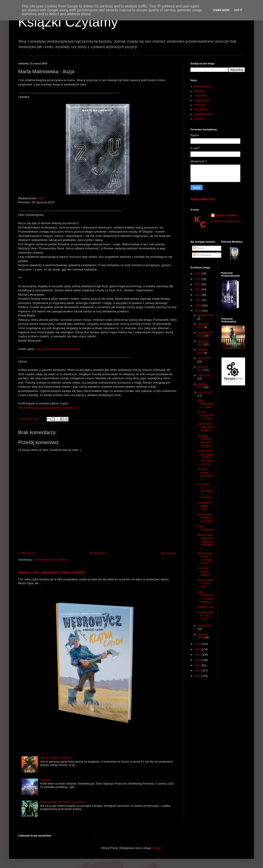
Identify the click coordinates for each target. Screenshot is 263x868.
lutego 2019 (205, 626)
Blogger (156, 848)
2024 (198, 284)
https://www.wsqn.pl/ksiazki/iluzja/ (58, 349)
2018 (198, 644)
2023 (198, 289)
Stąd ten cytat (206, 607)
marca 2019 (205, 392)
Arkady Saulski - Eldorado (56, 758)
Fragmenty (200, 96)
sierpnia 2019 (202, 351)
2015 (198, 660)
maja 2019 (204, 375)
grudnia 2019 (206, 315)
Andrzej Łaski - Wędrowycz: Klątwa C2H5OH (52, 572)
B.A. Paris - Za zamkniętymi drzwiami (205, 491)
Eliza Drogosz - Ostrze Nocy (206, 583)
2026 (198, 274)
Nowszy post (27, 553)
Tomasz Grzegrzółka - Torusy (206, 415)
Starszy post (168, 553)
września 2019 (203, 343)
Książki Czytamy (68, 22)
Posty (198, 248)
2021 (198, 300)
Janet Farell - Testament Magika (205, 427)
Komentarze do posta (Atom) (50, 560)
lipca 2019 (204, 358)
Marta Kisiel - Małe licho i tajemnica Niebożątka (205, 542)
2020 (198, 306)
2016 (198, 655)
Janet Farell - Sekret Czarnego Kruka (205, 558)
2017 (198, 649)
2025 (198, 279)
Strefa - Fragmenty (205, 528)
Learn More (221, 10)
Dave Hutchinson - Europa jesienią (205, 597)
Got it (238, 10)
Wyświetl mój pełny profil (226, 221)
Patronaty (200, 105)
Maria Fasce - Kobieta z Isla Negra (206, 518)
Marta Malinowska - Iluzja (205, 404)
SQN (41, 198)
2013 (198, 671)
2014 (198, 665)
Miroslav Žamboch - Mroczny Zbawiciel (205, 441)
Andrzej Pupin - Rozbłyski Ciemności (62, 802)
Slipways (45, 780)
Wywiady (199, 91)
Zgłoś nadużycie (203, 199)
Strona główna (98, 553)
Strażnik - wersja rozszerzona (206, 474)
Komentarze (202, 255)
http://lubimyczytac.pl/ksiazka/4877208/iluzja (47, 408)
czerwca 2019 (202, 368)
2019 (198, 311)
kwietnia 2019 (202, 386)
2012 (198, 676)
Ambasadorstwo (204, 114)
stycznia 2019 (202, 636)
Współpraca (201, 109)
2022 (198, 295)
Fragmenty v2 (202, 100)
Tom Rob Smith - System (203, 572)
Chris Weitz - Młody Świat (205, 506)
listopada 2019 (203, 326)
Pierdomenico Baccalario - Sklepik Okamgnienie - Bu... (206, 457)
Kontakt (198, 119)
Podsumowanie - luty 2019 (206, 616)
